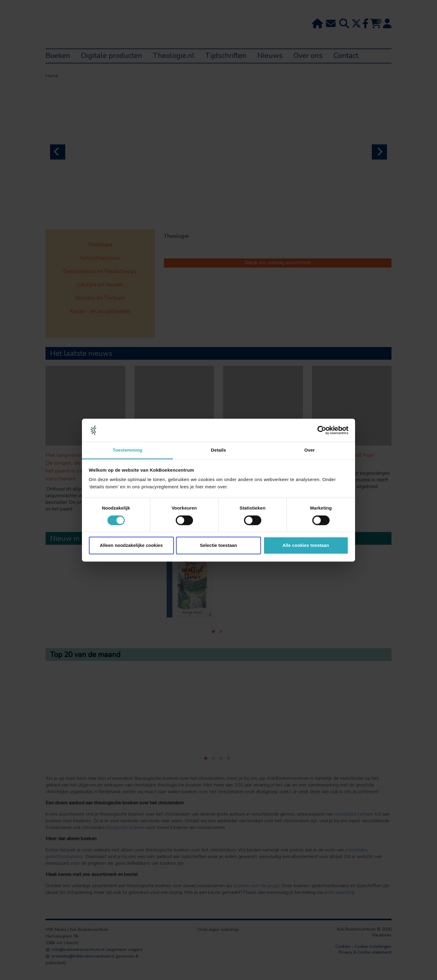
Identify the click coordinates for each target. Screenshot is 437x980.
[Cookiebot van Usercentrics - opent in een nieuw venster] (322, 430)
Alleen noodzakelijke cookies (131, 546)
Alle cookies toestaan (306, 546)
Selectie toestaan (219, 546)
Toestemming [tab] (127, 450)
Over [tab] (310, 450)
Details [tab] (218, 450)
